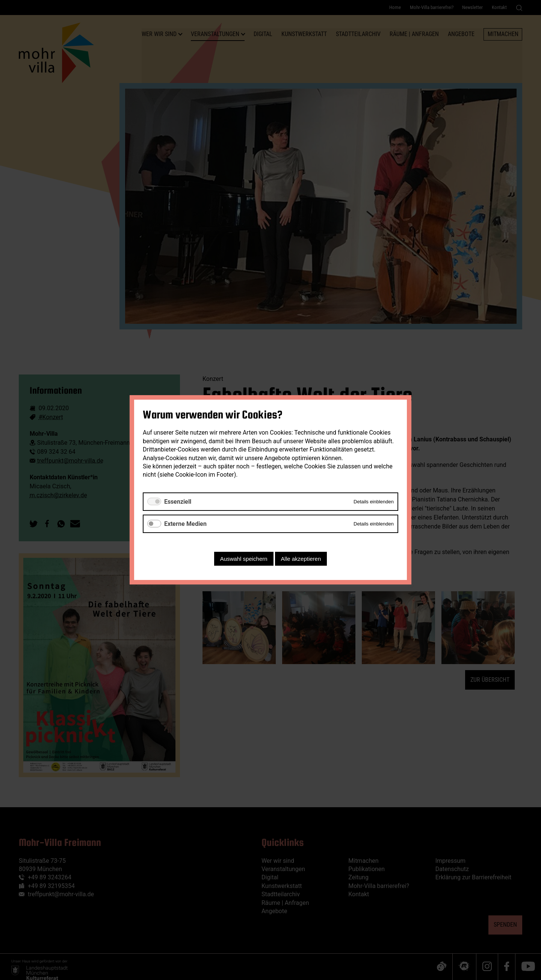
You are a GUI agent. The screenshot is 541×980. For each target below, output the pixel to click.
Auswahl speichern (244, 559)
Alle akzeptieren (301, 559)
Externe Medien (185, 524)
